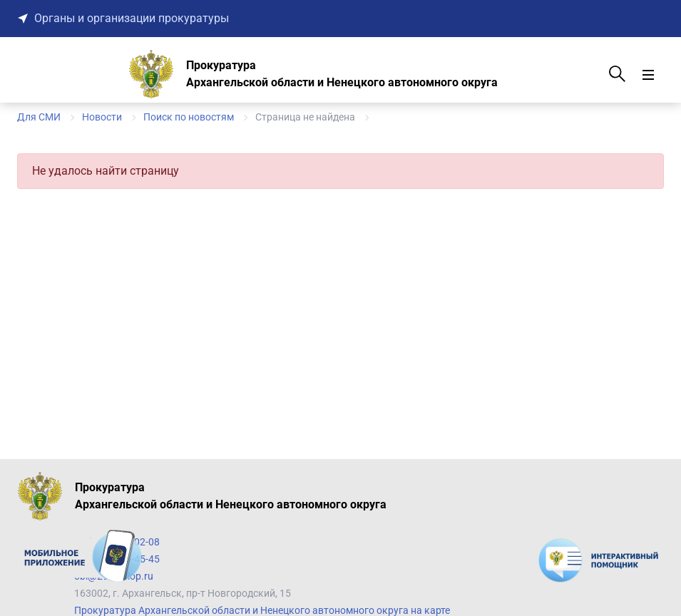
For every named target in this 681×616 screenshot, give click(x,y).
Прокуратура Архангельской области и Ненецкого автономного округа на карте (262, 610)
